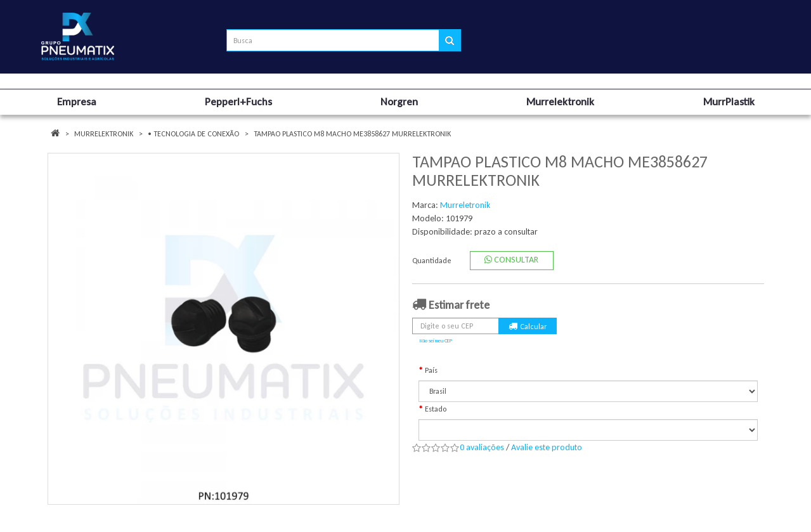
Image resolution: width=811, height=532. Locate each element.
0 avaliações (482, 447)
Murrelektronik (104, 134)
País (431, 370)
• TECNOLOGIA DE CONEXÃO (193, 134)
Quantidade (432, 261)
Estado (436, 409)
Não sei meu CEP (436, 341)
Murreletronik (465, 205)
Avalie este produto (547, 447)
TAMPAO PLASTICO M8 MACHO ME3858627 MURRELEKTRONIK (352, 134)
